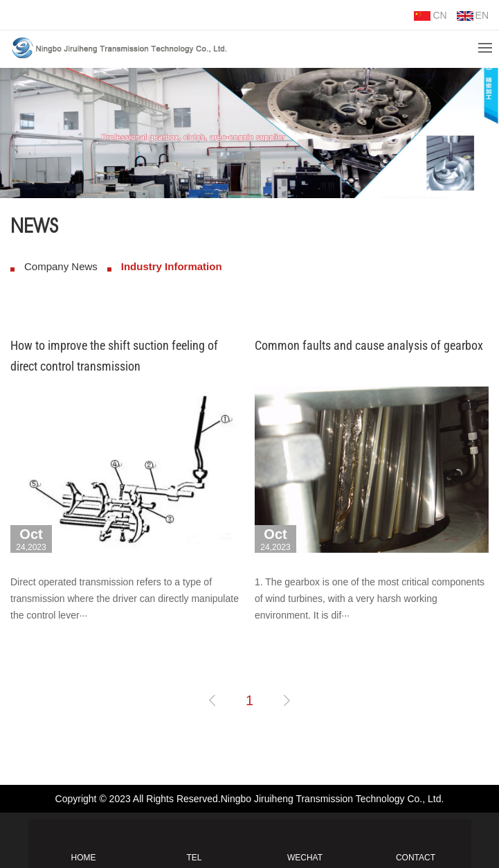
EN (473, 15)
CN (430, 15)
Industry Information (172, 266)
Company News (61, 266)
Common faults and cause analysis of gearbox (369, 345)
